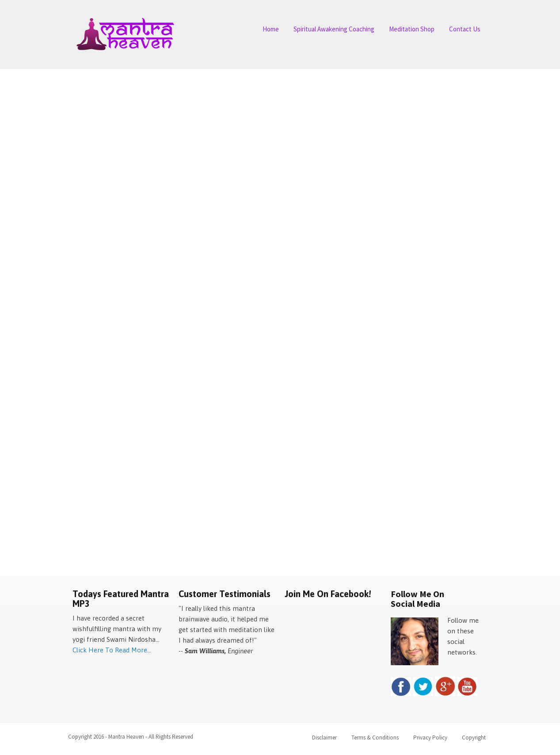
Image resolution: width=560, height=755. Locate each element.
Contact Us (465, 29)
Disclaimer (324, 738)
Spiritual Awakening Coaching (334, 29)
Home (271, 29)
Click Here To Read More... (112, 650)
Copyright (474, 738)
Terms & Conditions (375, 738)
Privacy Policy (430, 738)
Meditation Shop (412, 29)
